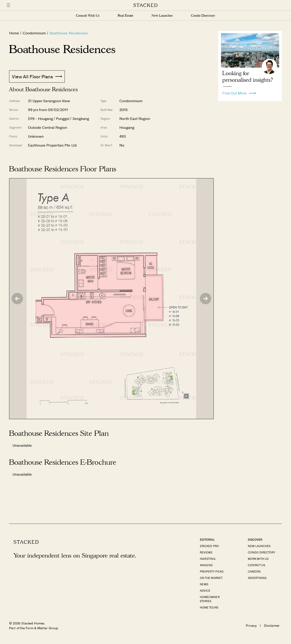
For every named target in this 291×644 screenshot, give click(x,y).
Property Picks (212, 571)
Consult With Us (88, 16)
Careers (254, 571)
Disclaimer (272, 625)
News (204, 584)
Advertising (257, 578)
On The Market (211, 578)
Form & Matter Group (42, 628)
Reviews (206, 552)
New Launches (162, 16)
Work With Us (258, 559)
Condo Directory (203, 16)
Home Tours (209, 607)
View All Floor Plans (37, 76)
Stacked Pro (209, 546)
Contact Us (256, 565)
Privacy (251, 625)
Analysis (206, 565)
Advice (205, 591)
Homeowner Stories (210, 599)
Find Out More (239, 92)
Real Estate (126, 16)
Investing (207, 559)
